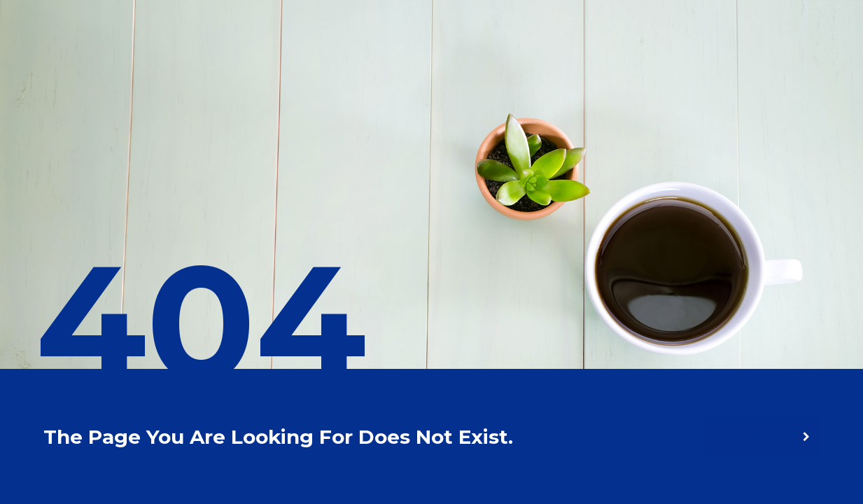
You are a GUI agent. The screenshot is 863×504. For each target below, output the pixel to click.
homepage (768, 436)
